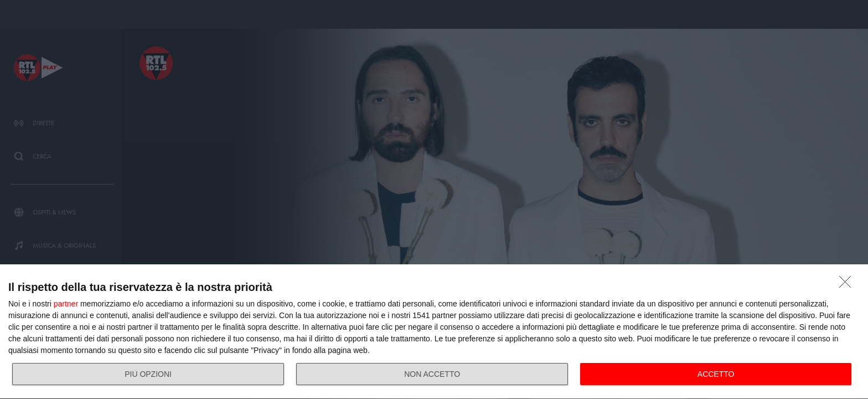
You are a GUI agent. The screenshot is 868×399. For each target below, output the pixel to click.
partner (66, 304)
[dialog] (434, 332)
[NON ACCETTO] (848, 285)
